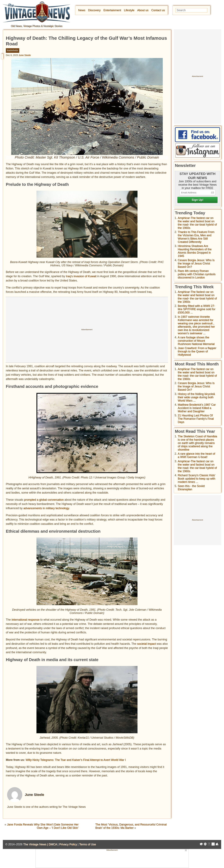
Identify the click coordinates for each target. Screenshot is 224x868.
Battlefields (12, 50)
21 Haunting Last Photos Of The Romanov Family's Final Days (196, 419)
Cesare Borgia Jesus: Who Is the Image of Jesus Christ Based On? (196, 263)
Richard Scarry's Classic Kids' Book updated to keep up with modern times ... (197, 479)
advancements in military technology (46, 508)
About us (143, 10)
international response (25, 620)
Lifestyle (129, 10)
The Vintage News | (36, 844)
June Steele (25, 55)
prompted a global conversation (44, 500)
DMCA (53, 844)
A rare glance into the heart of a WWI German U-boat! (196, 455)
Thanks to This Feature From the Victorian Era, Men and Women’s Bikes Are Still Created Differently (196, 237)
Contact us (158, 10)
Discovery (94, 10)
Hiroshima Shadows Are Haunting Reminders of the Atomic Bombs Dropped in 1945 (195, 251)
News (82, 10)
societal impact (146, 644)
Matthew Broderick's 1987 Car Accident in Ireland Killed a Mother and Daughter (197, 408)
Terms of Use (88, 844)
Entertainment (112, 10)
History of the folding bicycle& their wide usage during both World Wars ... (196, 397)
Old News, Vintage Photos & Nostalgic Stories (37, 26)
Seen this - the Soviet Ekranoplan (191, 488)
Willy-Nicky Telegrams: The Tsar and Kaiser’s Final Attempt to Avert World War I (76, 760)
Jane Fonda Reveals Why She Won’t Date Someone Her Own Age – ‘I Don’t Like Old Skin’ (43, 826)
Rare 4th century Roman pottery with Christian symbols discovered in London (197, 274)
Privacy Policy (68, 844)
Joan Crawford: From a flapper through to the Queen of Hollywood (197, 351)
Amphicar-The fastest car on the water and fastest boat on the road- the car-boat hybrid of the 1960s (197, 223)
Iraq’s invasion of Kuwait (81, 276)
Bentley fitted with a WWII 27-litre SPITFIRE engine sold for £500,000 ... (197, 309)
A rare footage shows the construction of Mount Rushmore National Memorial (196, 341)
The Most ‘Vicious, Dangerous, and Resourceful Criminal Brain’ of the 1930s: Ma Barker (131, 826)
